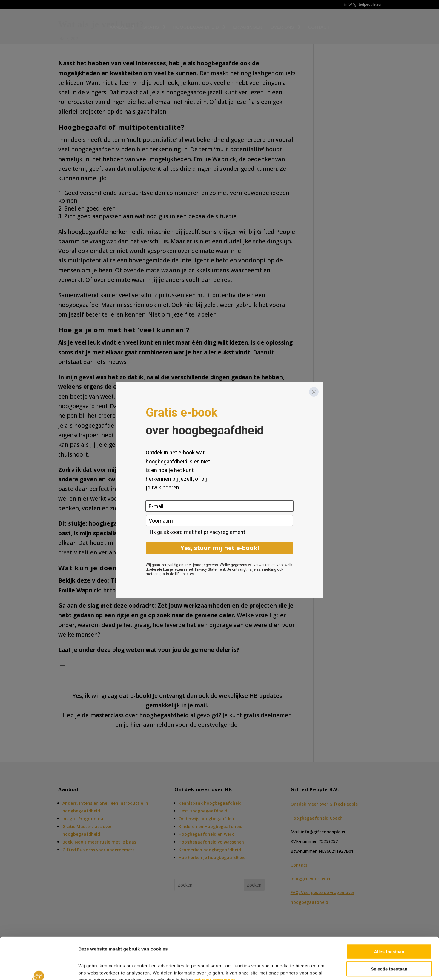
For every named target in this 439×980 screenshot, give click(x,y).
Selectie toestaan (389, 933)
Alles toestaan (389, 916)
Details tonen (323, 968)
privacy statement (215, 944)
